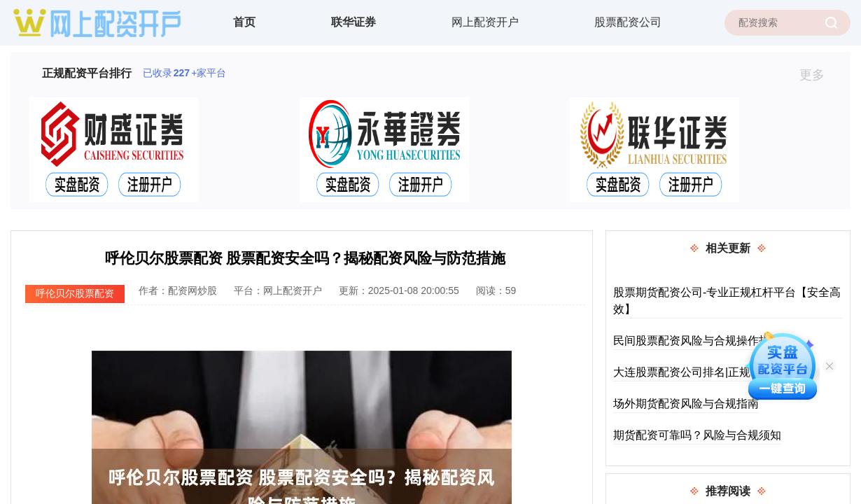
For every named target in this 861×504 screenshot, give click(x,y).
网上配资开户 (485, 22)
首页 (244, 22)
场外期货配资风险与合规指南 (686, 404)
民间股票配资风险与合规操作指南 (697, 341)
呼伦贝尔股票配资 (75, 293)
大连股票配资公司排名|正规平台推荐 (704, 372)
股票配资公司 (628, 22)
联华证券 (353, 22)
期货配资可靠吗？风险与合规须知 (697, 435)
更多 (818, 75)
